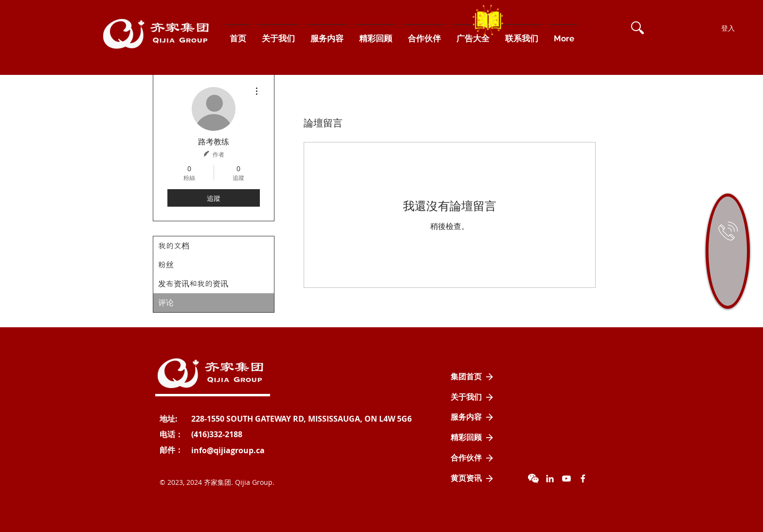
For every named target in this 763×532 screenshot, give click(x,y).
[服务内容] (472, 417)
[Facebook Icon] (583, 479)
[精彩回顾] (472, 438)
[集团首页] (472, 377)
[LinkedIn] (550, 479)
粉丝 (166, 265)
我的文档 (174, 246)
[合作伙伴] (472, 458)
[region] (728, 251)
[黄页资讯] (472, 479)
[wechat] (533, 479)
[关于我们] (472, 397)
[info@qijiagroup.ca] (228, 450)
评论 (166, 303)
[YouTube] (566, 479)
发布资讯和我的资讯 (193, 284)
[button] (637, 28)
